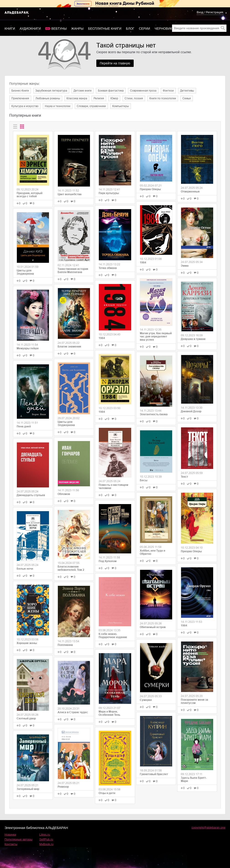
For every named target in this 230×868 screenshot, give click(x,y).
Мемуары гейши (28, 348)
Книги (10, 29)
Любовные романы (48, 98)
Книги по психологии (163, 98)
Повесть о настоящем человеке (113, 487)
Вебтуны (59, 29)
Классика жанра (77, 98)
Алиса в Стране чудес (73, 712)
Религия (99, 98)
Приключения (20, 98)
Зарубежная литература (51, 91)
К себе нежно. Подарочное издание (113, 636)
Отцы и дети (107, 793)
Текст (184, 477)
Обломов (64, 494)
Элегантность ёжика (154, 414)
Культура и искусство (25, 106)
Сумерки (146, 700)
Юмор (114, 98)
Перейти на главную (115, 63)
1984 (102, 338)
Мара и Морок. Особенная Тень (109, 713)
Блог (130, 29)
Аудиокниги (30, 29)
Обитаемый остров (153, 627)
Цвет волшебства (70, 194)
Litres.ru (45, 835)
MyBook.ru (46, 844)
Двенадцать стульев (31, 495)
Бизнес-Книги (20, 91)
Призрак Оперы (150, 189)
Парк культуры (109, 193)
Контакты (11, 844)
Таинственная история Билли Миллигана (73, 271)
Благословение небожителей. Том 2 (71, 568)
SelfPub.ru (46, 839)
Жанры (77, 29)
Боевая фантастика (111, 91)
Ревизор (63, 787)
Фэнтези (168, 91)
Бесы (144, 480)
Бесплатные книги (105, 29)
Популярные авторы (19, 839)
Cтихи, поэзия (134, 98)
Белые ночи (25, 569)
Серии (144, 29)
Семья (187, 98)
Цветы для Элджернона (25, 272)
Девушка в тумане (193, 339)
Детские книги (83, 91)
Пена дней (24, 426)
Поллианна (65, 645)
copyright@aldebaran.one (208, 827)
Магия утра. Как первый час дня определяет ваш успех (156, 337)
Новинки (10, 835)
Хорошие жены (27, 643)
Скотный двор (26, 718)
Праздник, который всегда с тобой (29, 195)
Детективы (187, 91)
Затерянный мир (28, 789)
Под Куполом (108, 561)
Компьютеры (121, 106)
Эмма (185, 266)
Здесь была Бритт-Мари (194, 779)
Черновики (165, 29)
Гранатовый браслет (154, 774)
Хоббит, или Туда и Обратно (152, 552)
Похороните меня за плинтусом (194, 701)
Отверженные (190, 192)
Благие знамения (69, 347)
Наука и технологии (58, 106)
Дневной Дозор (191, 411)
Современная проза (143, 91)
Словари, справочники (91, 106)
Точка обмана (108, 268)
